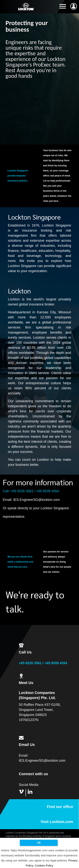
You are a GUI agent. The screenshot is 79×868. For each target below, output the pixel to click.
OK (39, 843)
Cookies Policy (44, 865)
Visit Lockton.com (57, 822)
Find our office (60, 807)
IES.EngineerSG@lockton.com (36, 500)
